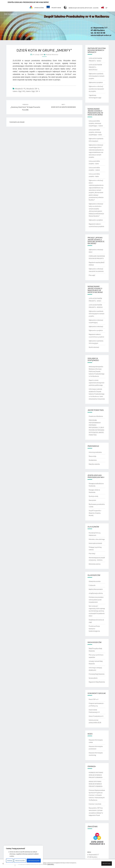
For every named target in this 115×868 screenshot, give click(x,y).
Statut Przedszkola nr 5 (96, 716)
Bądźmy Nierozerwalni (96, 589)
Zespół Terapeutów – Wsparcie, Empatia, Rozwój (95, 513)
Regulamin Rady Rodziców (97, 682)
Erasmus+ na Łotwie (95, 804)
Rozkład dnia (93, 460)
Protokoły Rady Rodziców (97, 674)
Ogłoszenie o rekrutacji (96, 326)
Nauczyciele (92, 500)
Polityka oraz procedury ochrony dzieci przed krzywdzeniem (96, 600)
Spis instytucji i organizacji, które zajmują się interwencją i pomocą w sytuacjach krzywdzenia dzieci (97, 611)
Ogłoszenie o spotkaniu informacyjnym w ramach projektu (97, 76)
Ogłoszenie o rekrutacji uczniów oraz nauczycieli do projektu (96, 89)
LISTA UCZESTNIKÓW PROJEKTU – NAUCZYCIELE (95, 67)
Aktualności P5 (20, 89)
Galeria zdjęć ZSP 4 (33, 91)
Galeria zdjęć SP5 (19, 91)
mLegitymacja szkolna (96, 593)
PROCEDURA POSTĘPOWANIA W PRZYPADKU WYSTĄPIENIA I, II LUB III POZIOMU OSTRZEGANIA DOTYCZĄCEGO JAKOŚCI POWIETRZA (96, 427)
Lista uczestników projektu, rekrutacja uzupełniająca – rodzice (96, 123)
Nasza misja (92, 456)
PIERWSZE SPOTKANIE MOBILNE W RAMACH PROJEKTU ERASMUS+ (96, 775)
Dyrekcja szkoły (93, 496)
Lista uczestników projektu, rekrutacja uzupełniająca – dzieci (95, 132)
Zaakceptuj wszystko (34, 861)
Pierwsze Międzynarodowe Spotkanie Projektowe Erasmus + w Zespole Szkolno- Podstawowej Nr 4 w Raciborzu (97, 795)
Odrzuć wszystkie (20, 861)
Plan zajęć (92, 275)
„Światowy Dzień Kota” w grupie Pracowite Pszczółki (25, 107)
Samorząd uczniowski (95, 543)
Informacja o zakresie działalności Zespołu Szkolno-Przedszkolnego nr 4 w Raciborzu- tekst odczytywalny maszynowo (97, 394)
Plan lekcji (92, 554)
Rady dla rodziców (94, 464)
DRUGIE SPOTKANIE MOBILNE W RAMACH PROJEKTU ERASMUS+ (96, 784)
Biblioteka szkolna (95, 564)
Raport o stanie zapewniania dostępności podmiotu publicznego (97, 383)
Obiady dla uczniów (95, 581)
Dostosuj (10, 861)
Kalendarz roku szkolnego (97, 539)
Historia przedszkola (95, 452)
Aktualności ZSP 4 (33, 89)
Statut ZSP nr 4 (93, 699)
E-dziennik (92, 585)
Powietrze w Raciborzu (96, 416)
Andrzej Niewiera (52, 55)
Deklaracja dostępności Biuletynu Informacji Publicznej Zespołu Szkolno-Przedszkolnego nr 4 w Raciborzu (97, 371)
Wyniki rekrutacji (94, 347)
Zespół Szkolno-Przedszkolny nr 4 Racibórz (28, 2)
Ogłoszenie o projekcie (96, 82)
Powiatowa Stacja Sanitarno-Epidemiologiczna (94, 629)
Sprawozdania (93, 678)
